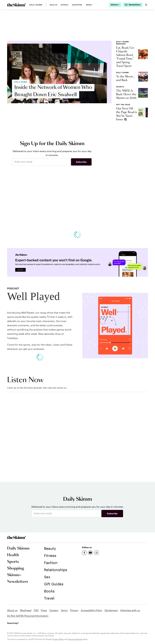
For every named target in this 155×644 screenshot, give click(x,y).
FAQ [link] (36, 610)
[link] (16, 5)
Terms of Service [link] (75, 639)
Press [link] (44, 610)
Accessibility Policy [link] (91, 610)
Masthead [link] (26, 610)
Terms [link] (64, 610)
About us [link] (12, 610)
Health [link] (53, 5)
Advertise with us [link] (130, 610)
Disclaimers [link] (111, 610)
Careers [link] (54, 610)
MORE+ (89, 5)
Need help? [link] (13, 623)
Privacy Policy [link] (58, 639)
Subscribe (81, 162)
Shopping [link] (77, 5)
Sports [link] (65, 5)
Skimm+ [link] (14, 575)
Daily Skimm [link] (36, 5)
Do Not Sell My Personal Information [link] (28, 616)
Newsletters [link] (18, 582)
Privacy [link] (74, 610)
